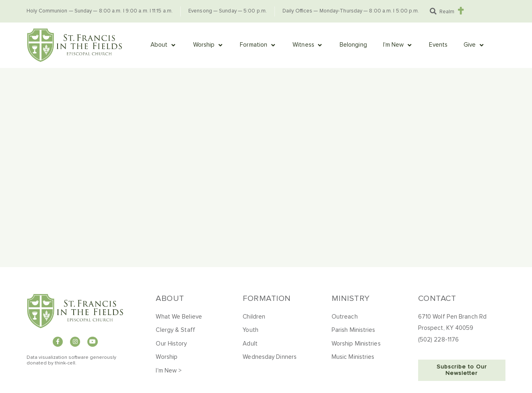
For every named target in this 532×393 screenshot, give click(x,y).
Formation (267, 298)
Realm (447, 12)
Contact (437, 298)
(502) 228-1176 (438, 340)
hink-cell (66, 363)
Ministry (351, 298)
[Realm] (461, 11)
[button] (433, 11)
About (170, 298)
